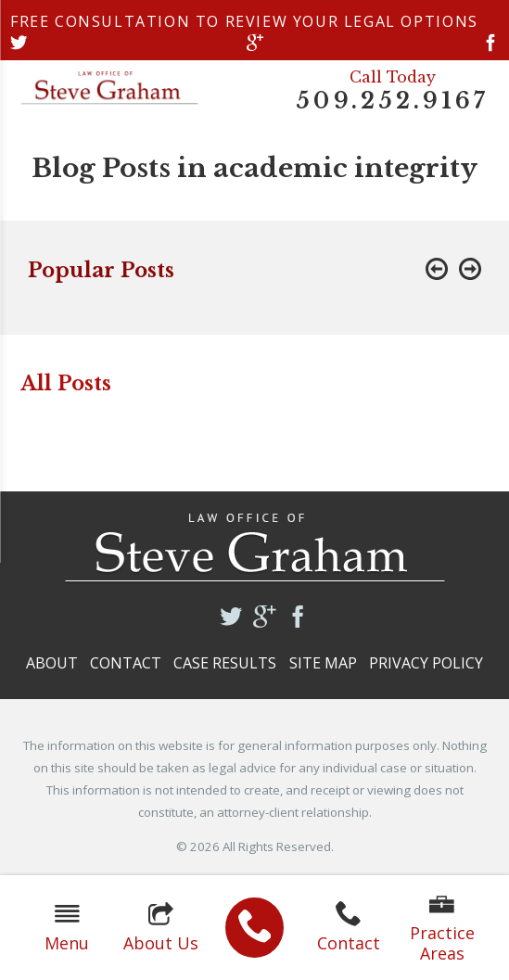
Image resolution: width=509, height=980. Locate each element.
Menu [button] (67, 928)
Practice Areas (442, 928)
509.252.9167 (392, 102)
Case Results (225, 663)
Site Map (323, 663)
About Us (161, 928)
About (52, 663)
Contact (349, 928)
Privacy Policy (426, 663)
